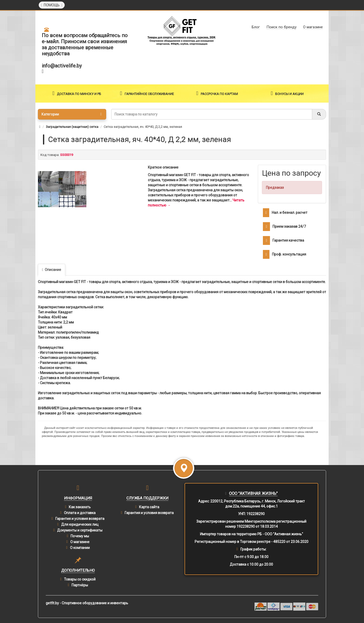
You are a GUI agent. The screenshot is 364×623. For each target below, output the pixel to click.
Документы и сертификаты (80, 530)
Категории (72, 114)
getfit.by (52, 603)
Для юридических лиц (80, 524)
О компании (80, 548)
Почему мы (80, 536)
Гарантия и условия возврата (80, 519)
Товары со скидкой (80, 579)
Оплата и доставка (80, 513)
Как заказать (80, 507)
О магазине (80, 542)
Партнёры (80, 585)
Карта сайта (149, 507)
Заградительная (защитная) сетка (72, 127)
